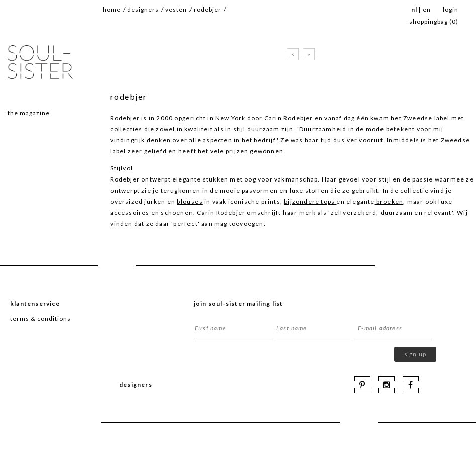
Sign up (415, 354)
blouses (189, 201)
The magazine (29, 113)
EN (427, 9)
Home (112, 9)
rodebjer (207, 9)
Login (451, 9)
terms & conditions (40, 319)
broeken (389, 201)
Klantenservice (35, 303)
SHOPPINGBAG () (434, 21)
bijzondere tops (310, 201)
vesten (176, 9)
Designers (143, 9)
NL (414, 9)
